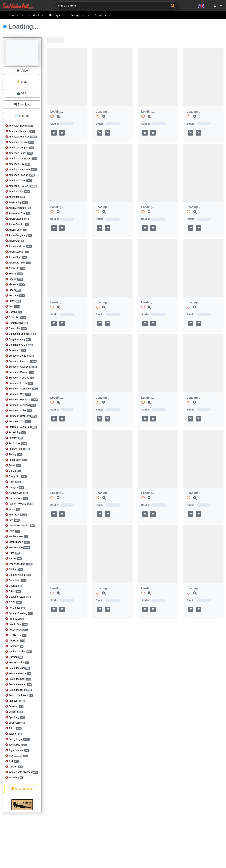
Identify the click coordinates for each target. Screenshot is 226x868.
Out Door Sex (18, 597)
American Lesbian (20, 175)
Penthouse (15, 608)
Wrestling (14, 778)
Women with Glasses (22, 772)
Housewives (17, 498)
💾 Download (22, 105)
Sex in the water (19, 684)
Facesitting (16, 432)
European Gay (18, 394)
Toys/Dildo (16, 745)
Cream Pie (16, 328)
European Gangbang (22, 389)
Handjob (15, 487)
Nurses (14, 558)
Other (13, 591)
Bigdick (14, 279)
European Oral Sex (21, 416)
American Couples (20, 148)
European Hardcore (22, 400)
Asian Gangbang (19, 235)
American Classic (20, 142)
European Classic (20, 372)
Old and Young (18, 575)
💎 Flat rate (22, 116)
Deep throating (18, 339)
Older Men (16, 580)
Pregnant (15, 619)
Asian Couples (17, 224)
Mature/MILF (18, 548)
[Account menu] (218, 6)
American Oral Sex (21, 186)
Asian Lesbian (17, 252)
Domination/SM (19, 345)
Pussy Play (17, 630)
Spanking (15, 717)
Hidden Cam (17, 493)
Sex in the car (18, 668)
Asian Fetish (16, 230)
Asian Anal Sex (18, 213)
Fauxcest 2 (16, 350)
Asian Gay (15, 241)
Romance (14, 646)
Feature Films (18, 449)
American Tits (18, 191)
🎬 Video (22, 71)
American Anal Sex (21, 137)
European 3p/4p (20, 356)
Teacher (14, 734)
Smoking (14, 706)
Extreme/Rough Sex (21, 427)
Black (13, 290)
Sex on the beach (19, 695)
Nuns (13, 553)
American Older (19, 181)
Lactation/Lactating (20, 526)
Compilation (17, 323)
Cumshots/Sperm (21, 334)
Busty (13, 301)
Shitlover (15, 701)
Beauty (14, 274)
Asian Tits (15, 268)
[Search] (129, 6)
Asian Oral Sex (18, 263)
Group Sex (16, 476)
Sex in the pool (18, 679)
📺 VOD (22, 93)
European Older (19, 411)
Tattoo (14, 728)
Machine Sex (17, 537)
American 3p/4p (19, 126)
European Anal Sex (21, 367)
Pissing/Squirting (19, 613)
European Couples (20, 378)
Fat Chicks (16, 443)
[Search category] (71, 6)
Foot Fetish (16, 460)
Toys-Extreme (17, 750)
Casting (14, 312)
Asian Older (16, 257)
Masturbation (18, 542)
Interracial (16, 515)
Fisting (14, 454)
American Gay (18, 164)
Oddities (14, 569)
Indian (13, 509)
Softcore (14, 712)
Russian (14, 657)
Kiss (13, 520)
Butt (13, 307)
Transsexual (17, 756)
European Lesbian (21, 405)
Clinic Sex (16, 317)
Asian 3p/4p (17, 202)
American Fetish (19, 153)
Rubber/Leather (19, 652)
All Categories (22, 789)
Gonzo (13, 471)
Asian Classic (17, 219)
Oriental (14, 586)
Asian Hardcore (19, 246)
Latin (13, 531)
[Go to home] (18, 6)
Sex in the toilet (19, 690)
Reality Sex (16, 635)
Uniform (14, 767)
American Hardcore (21, 170)
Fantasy (14, 438)
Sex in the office (18, 674)
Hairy (13, 482)
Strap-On (15, 723)
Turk (12, 761)
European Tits (18, 422)
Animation (15, 197)
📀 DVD (22, 82)
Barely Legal (18, 739)
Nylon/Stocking (19, 564)
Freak (13, 465)
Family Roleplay (19, 504)
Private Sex (17, 624)
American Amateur (20, 131)
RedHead (15, 641)
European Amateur (21, 361)
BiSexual (15, 285)
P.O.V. (14, 602)
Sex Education (17, 663)
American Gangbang (21, 159)
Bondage (15, 296)
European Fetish (19, 383)
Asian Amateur (18, 208)
